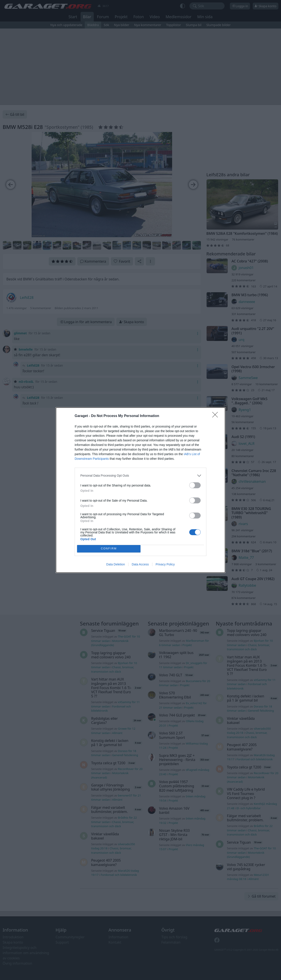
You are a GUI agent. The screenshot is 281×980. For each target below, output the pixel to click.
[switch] (195, 485)
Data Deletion (116, 564)
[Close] (216, 416)
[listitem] (140, 476)
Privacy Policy (165, 564)
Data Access (140, 564)
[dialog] (140, 490)
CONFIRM (109, 549)
